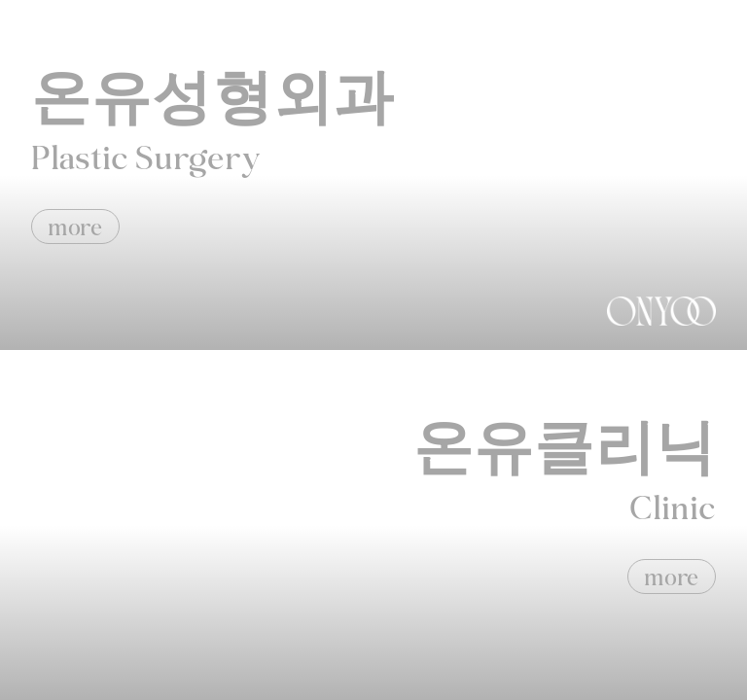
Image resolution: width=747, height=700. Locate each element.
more (75, 227)
